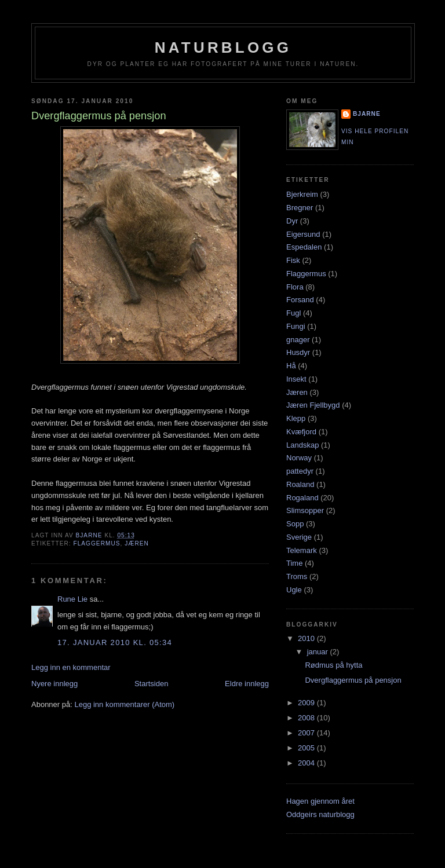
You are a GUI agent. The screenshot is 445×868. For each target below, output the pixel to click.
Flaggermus (96, 543)
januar (319, 652)
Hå (291, 366)
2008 (307, 718)
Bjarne (367, 114)
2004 (307, 763)
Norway (299, 458)
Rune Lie (72, 599)
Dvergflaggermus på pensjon (353, 680)
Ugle (294, 590)
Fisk (293, 260)
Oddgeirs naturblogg (320, 814)
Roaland (300, 484)
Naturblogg (223, 47)
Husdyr (298, 352)
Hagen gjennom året (320, 801)
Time (294, 563)
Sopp (295, 524)
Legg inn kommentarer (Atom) (124, 704)
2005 (307, 748)
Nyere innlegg (54, 684)
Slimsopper (305, 510)
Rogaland (302, 498)
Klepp (296, 418)
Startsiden (152, 684)
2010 (307, 638)
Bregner (300, 208)
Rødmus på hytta (333, 665)
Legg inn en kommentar (71, 667)
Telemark (302, 550)
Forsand (300, 300)
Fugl (293, 313)
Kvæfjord (301, 432)
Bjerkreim (302, 194)
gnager (298, 340)
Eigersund (303, 234)
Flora (295, 287)
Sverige (299, 537)
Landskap (302, 445)
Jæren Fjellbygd (313, 405)
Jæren (137, 543)
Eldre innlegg (247, 684)
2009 (307, 703)
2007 (307, 733)
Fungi (296, 326)
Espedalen (304, 247)
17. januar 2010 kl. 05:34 (115, 642)
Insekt (296, 379)
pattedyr (300, 471)
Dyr (292, 221)
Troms (297, 576)
